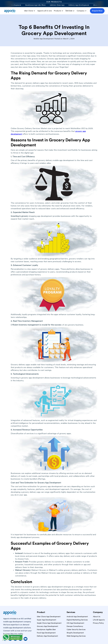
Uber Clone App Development (49, 617)
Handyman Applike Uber (46, 630)
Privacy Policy (98, 623)
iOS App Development (75, 623)
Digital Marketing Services (77, 620)
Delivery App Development (78, 5)
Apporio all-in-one (45, 11)
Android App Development (77, 617)
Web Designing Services (76, 636)
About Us (97, 617)
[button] (30, 11)
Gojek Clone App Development (49, 623)
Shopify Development (75, 633)
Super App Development (47, 620)
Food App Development (46, 633)
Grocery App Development (48, 626)
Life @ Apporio (99, 620)
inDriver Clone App (56, 5)
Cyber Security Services (76, 630)
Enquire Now (97, 11)
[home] (11, 11)
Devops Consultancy (75, 626)
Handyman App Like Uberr (34, 5)
